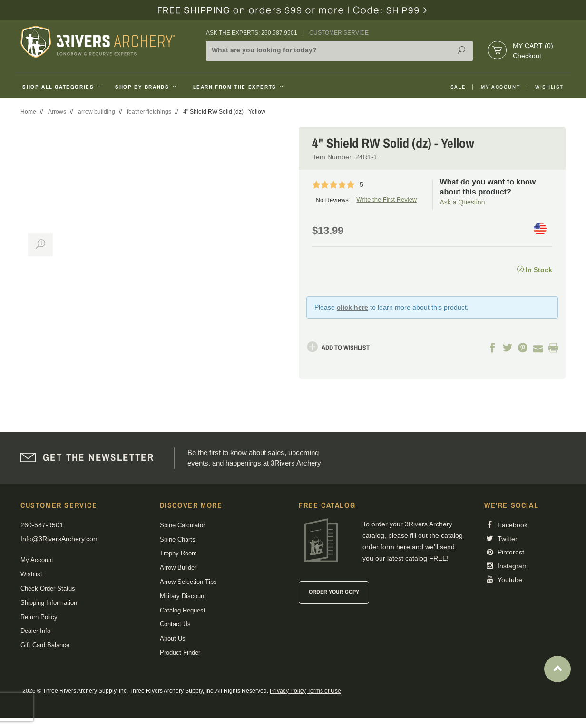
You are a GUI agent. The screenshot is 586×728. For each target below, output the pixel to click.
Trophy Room (178, 553)
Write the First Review (386, 199)
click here (352, 307)
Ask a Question (463, 202)
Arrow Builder (178, 568)
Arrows (57, 112)
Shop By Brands (146, 87)
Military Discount (183, 596)
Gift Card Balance (45, 645)
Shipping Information (49, 603)
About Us (173, 638)
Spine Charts (178, 539)
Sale (458, 87)
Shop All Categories (63, 87)
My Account (500, 87)
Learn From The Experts (239, 87)
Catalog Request (183, 610)
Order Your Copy (334, 592)
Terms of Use (324, 691)
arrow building (97, 112)
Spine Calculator (182, 525)
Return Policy (39, 617)
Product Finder (180, 653)
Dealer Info (35, 631)
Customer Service (339, 33)
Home (28, 112)
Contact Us (175, 624)
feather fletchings (149, 112)
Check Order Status (48, 588)
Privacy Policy (288, 691)
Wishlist (549, 87)
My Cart (533, 46)
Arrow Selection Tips (188, 582)
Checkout (527, 56)
